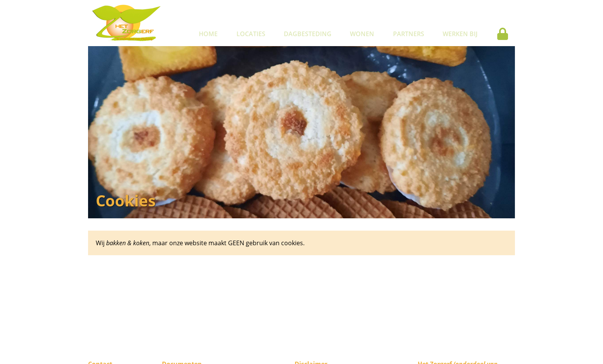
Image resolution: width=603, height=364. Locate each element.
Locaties (251, 34)
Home (208, 34)
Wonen (362, 34)
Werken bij (460, 34)
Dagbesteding (308, 34)
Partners (409, 34)
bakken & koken (128, 243)
